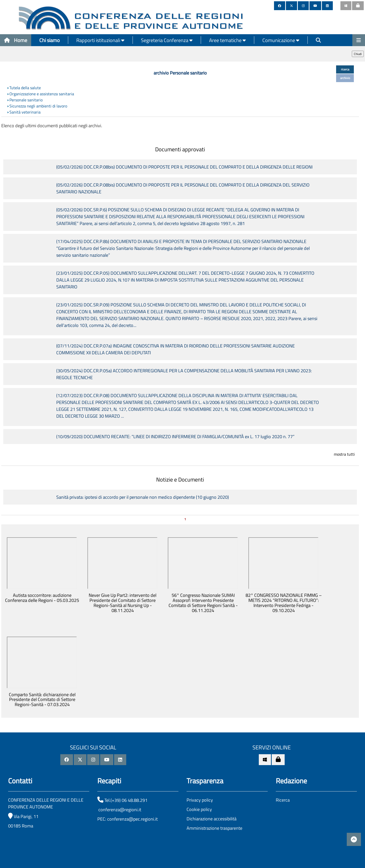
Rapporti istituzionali (100, 40)
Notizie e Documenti (180, 479)
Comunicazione (281, 40)
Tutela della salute (25, 88)
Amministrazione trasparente (214, 828)
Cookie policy (199, 809)
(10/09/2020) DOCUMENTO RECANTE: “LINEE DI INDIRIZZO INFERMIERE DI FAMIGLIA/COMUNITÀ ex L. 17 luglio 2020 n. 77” (175, 437)
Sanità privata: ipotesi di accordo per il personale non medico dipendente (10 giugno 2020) (143, 497)
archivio (345, 78)
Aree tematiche (227, 40)
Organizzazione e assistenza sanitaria (42, 94)
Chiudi (358, 54)
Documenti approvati (180, 149)
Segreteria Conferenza (167, 40)
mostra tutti (344, 454)
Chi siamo (50, 40)
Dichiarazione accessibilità (212, 819)
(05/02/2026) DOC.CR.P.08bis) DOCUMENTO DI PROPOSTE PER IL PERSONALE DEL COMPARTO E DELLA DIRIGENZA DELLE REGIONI (184, 167)
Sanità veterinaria (25, 112)
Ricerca (283, 800)
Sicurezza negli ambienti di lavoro (38, 106)
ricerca (345, 69)
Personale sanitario (26, 100)
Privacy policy (200, 800)
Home (16, 40)
